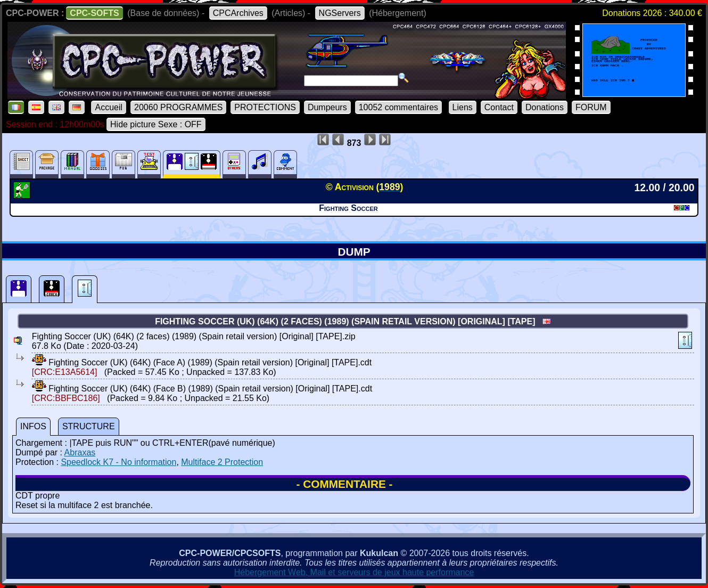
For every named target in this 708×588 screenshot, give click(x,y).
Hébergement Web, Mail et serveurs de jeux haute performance (354, 572)
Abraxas (80, 452)
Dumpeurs (327, 107)
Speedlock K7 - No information (118, 462)
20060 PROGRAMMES (178, 107)
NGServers (340, 13)
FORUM (591, 107)
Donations (545, 107)
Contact (499, 107)
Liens (463, 107)
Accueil (109, 107)
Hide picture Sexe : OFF (156, 124)
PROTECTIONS (265, 107)
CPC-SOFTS (94, 13)
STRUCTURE (89, 426)
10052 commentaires (398, 107)
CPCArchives (238, 13)
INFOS (33, 426)
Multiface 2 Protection (222, 462)
